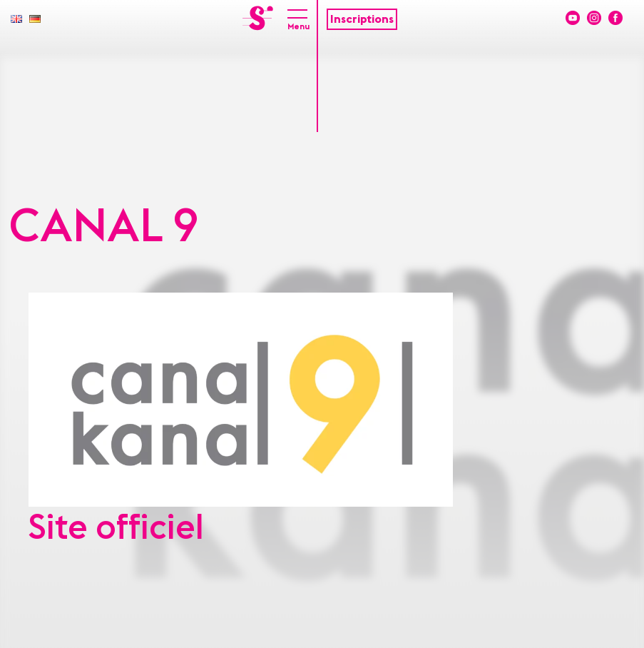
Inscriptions (362, 19)
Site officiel (116, 528)
